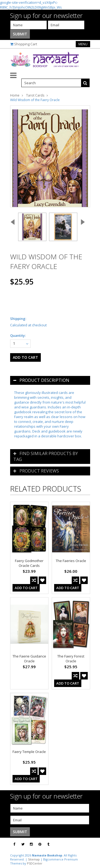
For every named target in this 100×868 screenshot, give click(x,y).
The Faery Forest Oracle (71, 659)
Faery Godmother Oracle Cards (29, 563)
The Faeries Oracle (71, 561)
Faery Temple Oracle (29, 752)
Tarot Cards (35, 95)
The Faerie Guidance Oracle (29, 659)
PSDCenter (35, 863)
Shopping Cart (26, 44)
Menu (83, 44)
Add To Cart (26, 588)
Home (15, 95)
